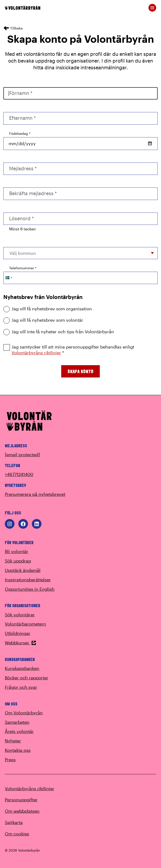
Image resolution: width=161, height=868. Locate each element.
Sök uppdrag (18, 561)
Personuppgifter (21, 800)
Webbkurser (20, 643)
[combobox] (80, 253)
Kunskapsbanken (22, 668)
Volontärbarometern (25, 624)
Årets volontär (19, 731)
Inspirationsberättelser (28, 580)
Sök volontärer (20, 615)
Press (10, 760)
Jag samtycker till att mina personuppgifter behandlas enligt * (69, 350)
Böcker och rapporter (27, 678)
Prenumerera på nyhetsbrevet (35, 494)
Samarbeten (17, 722)
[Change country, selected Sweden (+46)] (9, 278)
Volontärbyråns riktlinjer (36, 353)
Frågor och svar (21, 687)
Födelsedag (20, 133)
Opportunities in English (30, 589)
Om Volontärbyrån (24, 713)
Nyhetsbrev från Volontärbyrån (43, 297)
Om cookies (17, 834)
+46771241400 (19, 474)
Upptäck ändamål (23, 570)
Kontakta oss (18, 750)
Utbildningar (18, 633)
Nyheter (13, 741)
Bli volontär (17, 551)
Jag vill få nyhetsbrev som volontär (43, 320)
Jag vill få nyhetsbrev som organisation (48, 309)
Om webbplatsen (22, 811)
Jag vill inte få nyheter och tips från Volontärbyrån (59, 332)
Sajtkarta (14, 822)
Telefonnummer (23, 268)
